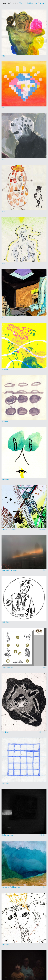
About (43, 3)
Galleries (32, 3)
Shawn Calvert (9, 3)
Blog (21, 3)
